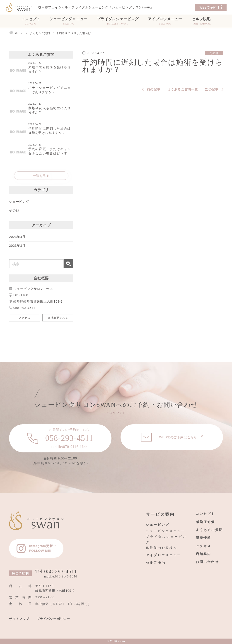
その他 (14, 210)
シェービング (19, 202)
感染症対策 (205, 522)
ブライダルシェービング (118, 21)
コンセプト (31, 21)
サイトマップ (19, 619)
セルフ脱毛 (201, 21)
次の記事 (212, 89)
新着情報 (204, 538)
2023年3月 (17, 246)
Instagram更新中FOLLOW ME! (43, 548)
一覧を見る (41, 176)
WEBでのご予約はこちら (178, 437)
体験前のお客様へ (162, 548)
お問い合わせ (207, 562)
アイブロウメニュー (165, 21)
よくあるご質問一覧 (183, 89)
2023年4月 (17, 237)
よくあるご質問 (209, 530)
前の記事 (153, 89)
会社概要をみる (58, 318)
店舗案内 (204, 554)
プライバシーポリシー (53, 619)
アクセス (24, 318)
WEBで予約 (208, 7)
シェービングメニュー (68, 21)
